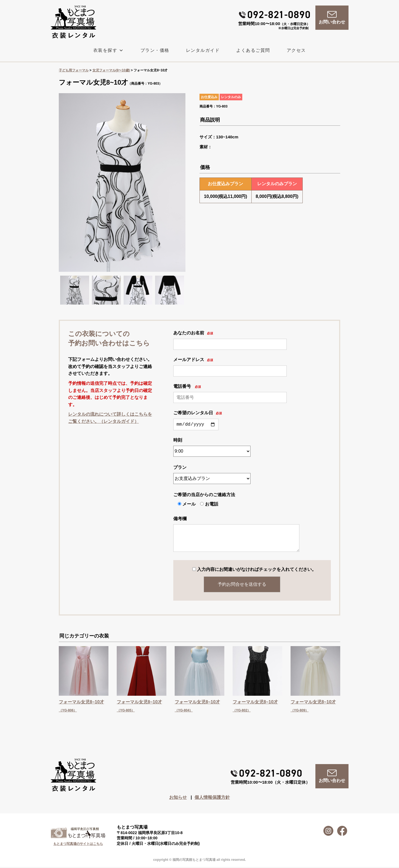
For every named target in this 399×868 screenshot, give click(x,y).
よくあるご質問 (253, 50)
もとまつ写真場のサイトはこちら (78, 845)
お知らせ (178, 798)
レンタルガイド (203, 50)
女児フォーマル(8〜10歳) (111, 70)
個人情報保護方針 (212, 798)
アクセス (296, 50)
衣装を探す (109, 50)
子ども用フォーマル (74, 70)
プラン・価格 (155, 50)
